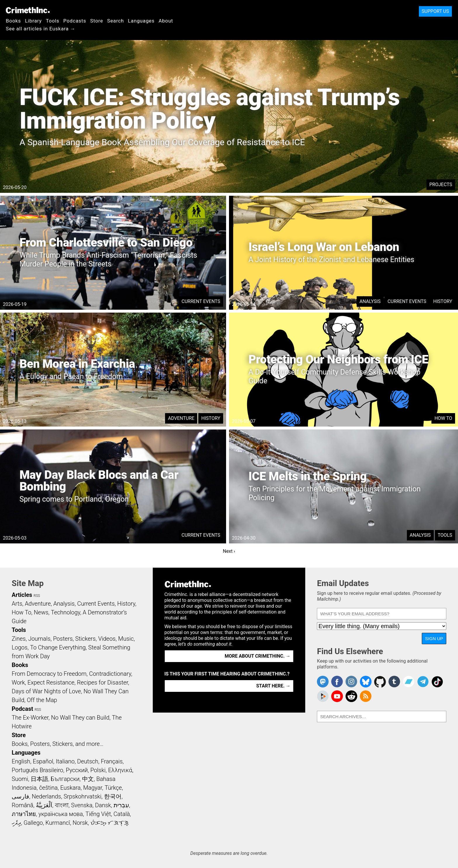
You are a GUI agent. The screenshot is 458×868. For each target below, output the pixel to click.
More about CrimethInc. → (257, 656)
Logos (20, 647)
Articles (22, 595)
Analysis (370, 301)
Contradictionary (110, 674)
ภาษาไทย (24, 814)
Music (126, 639)
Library (33, 21)
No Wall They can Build (80, 718)
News (41, 612)
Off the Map (42, 700)
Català (122, 814)
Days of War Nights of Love (46, 691)
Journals (39, 639)
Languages (141, 21)
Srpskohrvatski (83, 796)
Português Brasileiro (37, 770)
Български (65, 779)
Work (18, 682)
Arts (17, 604)
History (443, 301)
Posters (63, 639)
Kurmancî (58, 823)
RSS (37, 596)
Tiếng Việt (98, 814)
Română (22, 805)
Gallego (33, 823)
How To (443, 418)
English (21, 761)
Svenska (82, 805)
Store (97, 21)
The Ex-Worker (30, 718)
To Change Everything (58, 647)
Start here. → (273, 686)
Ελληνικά (120, 770)
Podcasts (75, 21)
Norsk (80, 823)
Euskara (70, 788)
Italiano (65, 761)
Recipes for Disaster (103, 682)
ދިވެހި (16, 823)
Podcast (22, 709)
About (166, 21)
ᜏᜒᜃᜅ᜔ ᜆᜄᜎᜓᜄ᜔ (110, 823)
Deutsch (88, 761)
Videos (107, 639)
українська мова (61, 814)
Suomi (20, 779)
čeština (48, 788)
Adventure (181, 418)
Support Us (435, 11)
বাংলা (62, 805)
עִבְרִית (121, 805)
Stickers (86, 639)
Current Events (201, 301)
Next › (229, 551)
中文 (88, 779)
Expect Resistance (51, 682)
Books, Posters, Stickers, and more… (58, 744)
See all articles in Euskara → (41, 29)
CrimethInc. (28, 10)
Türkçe (113, 788)
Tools (53, 21)
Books (13, 21)
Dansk (103, 805)
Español (43, 761)
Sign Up (434, 639)
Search (116, 21)
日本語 (39, 779)
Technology (65, 612)
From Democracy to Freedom (49, 674)
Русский (77, 770)
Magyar (93, 788)
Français (112, 761)
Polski (98, 770)
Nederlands (46, 796)
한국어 (113, 796)
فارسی (20, 796)
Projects (441, 184)
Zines (19, 639)
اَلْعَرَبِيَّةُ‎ (44, 805)
